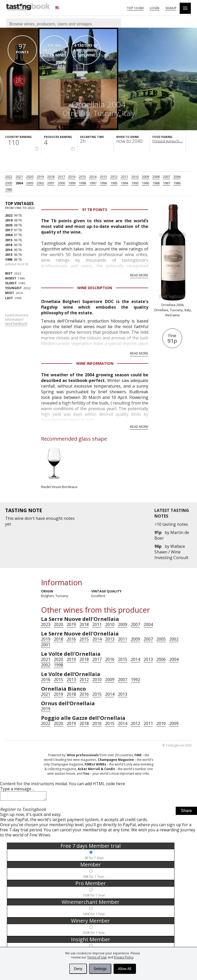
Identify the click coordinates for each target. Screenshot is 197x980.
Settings (100, 969)
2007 (166, 177)
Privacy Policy (124, 957)
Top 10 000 (135, 8)
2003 (30, 183)
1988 (156, 183)
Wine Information (95, 363)
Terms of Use (97, 957)
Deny (78, 969)
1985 (9, 189)
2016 (72, 177)
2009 (145, 177)
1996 (103, 183)
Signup (171, 8)
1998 (82, 183)
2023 (46, 624)
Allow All (125, 969)
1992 (135, 680)
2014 (93, 177)
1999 (72, 183)
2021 (19, 177)
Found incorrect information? (17, 320)
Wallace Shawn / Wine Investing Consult (171, 552)
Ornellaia (76, 113)
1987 (166, 183)
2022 (9, 177)
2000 (61, 183)
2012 (114, 177)
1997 (93, 183)
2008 (156, 177)
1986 (177, 183)
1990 (145, 183)
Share (186, 812)
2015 (82, 177)
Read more (139, 275)
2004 (19, 183)
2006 (177, 177)
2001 (51, 183)
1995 (114, 183)
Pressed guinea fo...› (168, 141)
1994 (124, 183)
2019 (40, 177)
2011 (124, 177)
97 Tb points (95, 210)
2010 (135, 177)
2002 (40, 183)
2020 (30, 177)
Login (155, 8)
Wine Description (95, 288)
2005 (9, 183)
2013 (103, 177)
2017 (61, 177)
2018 (51, 177)
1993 (135, 183)
